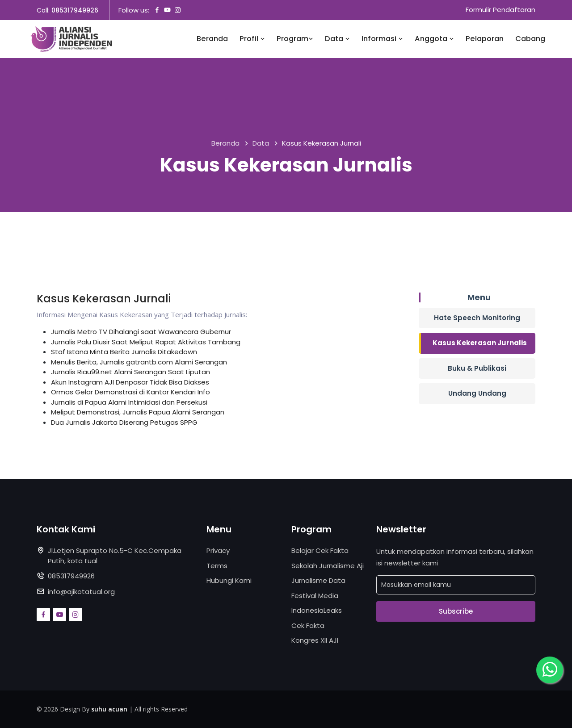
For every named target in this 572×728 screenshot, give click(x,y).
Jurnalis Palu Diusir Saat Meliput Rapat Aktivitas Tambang (146, 342)
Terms (217, 566)
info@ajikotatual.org (81, 592)
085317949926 (75, 10)
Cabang (530, 39)
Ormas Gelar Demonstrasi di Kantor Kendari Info (130, 392)
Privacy (218, 550)
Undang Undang (477, 393)
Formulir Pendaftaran (500, 10)
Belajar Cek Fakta (320, 550)
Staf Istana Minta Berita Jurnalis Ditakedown (124, 352)
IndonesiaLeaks (317, 610)
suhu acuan (109, 709)
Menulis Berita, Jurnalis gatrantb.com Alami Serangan (139, 362)
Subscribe (456, 611)
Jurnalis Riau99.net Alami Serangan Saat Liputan (130, 372)
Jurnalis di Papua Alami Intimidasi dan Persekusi (129, 402)
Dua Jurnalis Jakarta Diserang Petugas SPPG (124, 422)
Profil (252, 39)
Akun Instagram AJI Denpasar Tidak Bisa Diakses (130, 382)
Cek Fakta (308, 625)
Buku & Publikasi (477, 368)
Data (337, 39)
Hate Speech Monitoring (477, 318)
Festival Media (315, 596)
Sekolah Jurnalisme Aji (328, 566)
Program (295, 39)
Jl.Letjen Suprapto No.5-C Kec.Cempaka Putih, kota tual (115, 556)
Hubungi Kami (229, 580)
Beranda (212, 39)
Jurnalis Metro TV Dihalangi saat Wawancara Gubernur (141, 332)
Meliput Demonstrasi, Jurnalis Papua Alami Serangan (138, 412)
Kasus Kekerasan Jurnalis (480, 343)
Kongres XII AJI (315, 640)
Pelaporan (485, 39)
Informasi (382, 39)
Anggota (434, 39)
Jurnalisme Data (318, 580)
